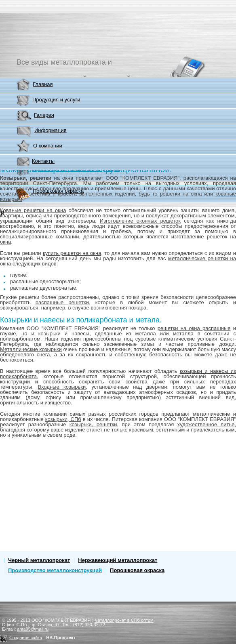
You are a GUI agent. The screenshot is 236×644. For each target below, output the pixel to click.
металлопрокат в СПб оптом (124, 620)
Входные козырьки (62, 387)
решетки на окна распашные (194, 328)
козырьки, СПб (63, 419)
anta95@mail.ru (33, 629)
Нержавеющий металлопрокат (118, 560)
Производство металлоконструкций (55, 570)
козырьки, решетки (93, 424)
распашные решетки (62, 302)
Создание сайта (26, 638)
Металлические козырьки (31, 349)
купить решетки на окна (72, 253)
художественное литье (206, 424)
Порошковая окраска (137, 570)
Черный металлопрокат (39, 560)
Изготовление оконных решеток (140, 221)
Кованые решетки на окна (33, 210)
